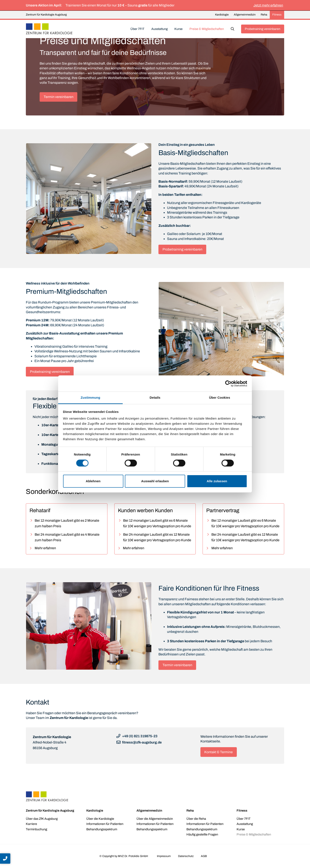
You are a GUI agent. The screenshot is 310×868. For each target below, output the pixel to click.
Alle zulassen (217, 481)
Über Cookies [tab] (220, 397)
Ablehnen (93, 481)
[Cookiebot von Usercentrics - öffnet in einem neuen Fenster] (228, 383)
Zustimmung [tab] (91, 397)
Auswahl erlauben (155, 481)
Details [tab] (155, 397)
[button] (232, 29)
